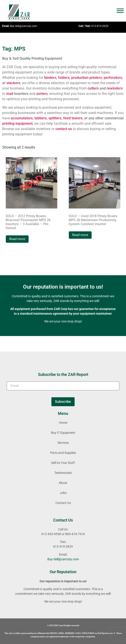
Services (63, 443)
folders (64, 78)
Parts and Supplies (63, 453)
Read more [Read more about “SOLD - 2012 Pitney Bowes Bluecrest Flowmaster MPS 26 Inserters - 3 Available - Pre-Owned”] (17, 239)
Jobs (63, 493)
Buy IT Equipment (63, 433)
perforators (113, 78)
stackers (13, 83)
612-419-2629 (100, 26)
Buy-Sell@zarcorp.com (24, 26)
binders (50, 78)
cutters (93, 88)
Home (63, 423)
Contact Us (63, 503)
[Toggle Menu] (120, 11)
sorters (42, 94)
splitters (55, 118)
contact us (64, 129)
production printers (87, 78)
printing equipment (17, 123)
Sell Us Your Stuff (63, 463)
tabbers (41, 118)
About (63, 483)
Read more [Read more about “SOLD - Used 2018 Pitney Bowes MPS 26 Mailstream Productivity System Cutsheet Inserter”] (80, 235)
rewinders (115, 88)
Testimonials (63, 473)
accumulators (22, 118)
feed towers (73, 118)
